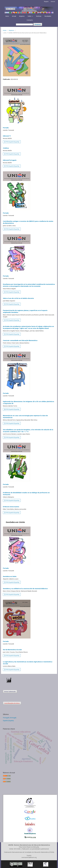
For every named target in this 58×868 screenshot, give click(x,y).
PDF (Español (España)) (12, 142)
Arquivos (22, 16)
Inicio (7, 16)
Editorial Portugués (10, 160)
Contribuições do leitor (12, 703)
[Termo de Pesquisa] (24, 24)
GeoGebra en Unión (10, 576)
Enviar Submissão (10, 692)
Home (5, 30)
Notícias (39, 16)
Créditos (6, 148)
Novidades (48, 16)
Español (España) (8, 721)
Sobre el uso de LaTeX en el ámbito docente (18, 298)
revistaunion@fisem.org (29, 857)
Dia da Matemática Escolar (12, 650)
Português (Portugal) (10, 718)
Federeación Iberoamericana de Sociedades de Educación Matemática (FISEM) (29, 852)
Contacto (30, 20)
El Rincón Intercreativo (11, 507)
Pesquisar (38, 24)
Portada (6, 128)
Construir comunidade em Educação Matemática (20, 340)
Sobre (30, 16)
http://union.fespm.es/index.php (29, 847)
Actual (14, 16)
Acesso (53, 1)
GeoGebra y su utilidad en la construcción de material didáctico (25, 589)
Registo (46, 1)
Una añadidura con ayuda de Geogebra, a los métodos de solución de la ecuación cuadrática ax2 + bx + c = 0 (28, 431)
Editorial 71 (7, 136)
